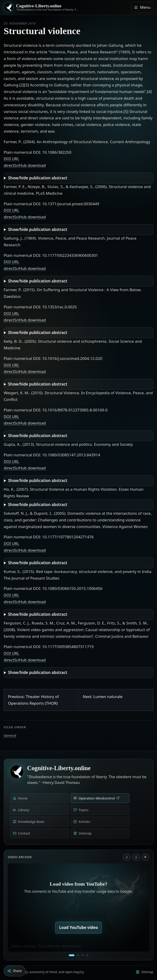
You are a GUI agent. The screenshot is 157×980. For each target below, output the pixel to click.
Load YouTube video (79, 927)
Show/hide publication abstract (38, 178)
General (10, 735)
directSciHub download (25, 165)
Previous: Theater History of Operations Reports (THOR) (33, 700)
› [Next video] (136, 857)
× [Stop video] (145, 857)
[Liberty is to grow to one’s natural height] (83, 955)
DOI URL (11, 159)
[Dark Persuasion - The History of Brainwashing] (87, 955)
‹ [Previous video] (127, 857)
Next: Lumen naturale (103, 697)
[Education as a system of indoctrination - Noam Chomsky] (78, 955)
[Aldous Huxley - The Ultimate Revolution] (72, 955)
